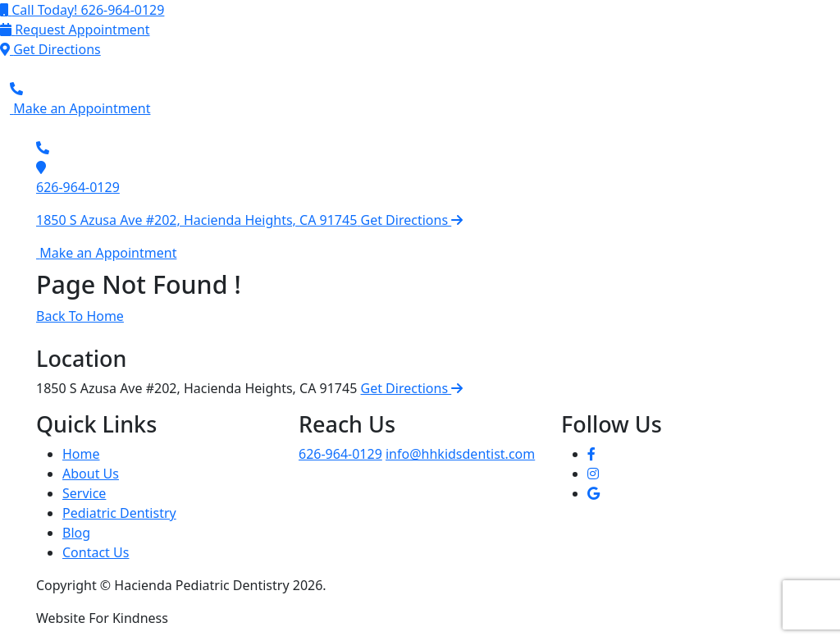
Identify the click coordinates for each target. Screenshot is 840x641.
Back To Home (80, 316)
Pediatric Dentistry (119, 513)
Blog (76, 533)
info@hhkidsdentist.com (460, 454)
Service (84, 493)
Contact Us (96, 552)
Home (81, 454)
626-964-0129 (78, 187)
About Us (91, 474)
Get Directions (412, 388)
